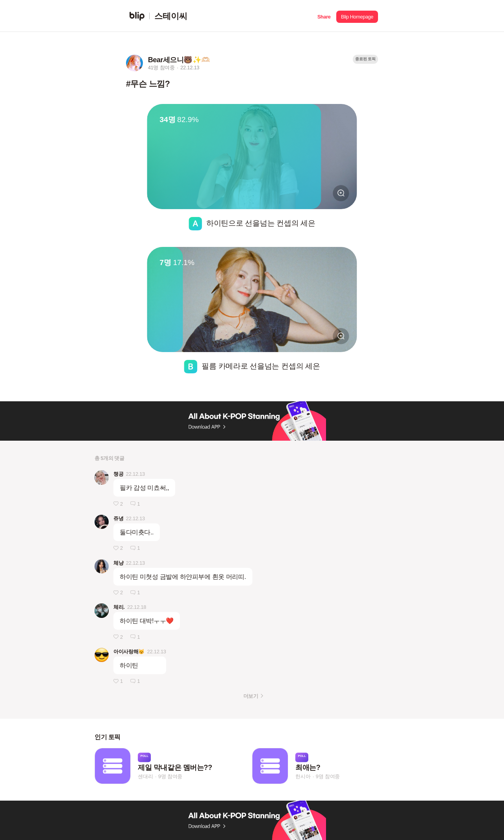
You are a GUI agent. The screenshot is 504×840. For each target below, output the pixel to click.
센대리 (145, 777)
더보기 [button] (251, 696)
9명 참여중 (170, 777)
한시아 (303, 777)
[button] (324, 16)
